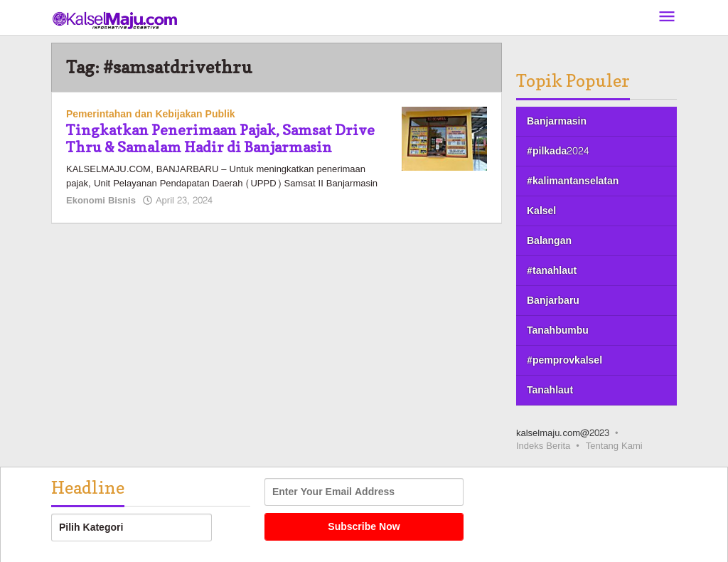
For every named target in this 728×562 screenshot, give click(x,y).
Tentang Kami (614, 446)
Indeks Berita (543, 446)
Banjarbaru (553, 301)
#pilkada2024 (558, 151)
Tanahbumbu (558, 330)
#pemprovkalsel (564, 360)
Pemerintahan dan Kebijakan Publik (151, 114)
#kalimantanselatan (573, 181)
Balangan (549, 241)
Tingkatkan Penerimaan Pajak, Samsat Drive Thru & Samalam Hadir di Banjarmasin (220, 139)
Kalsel (541, 211)
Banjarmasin (557, 121)
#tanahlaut (552, 271)
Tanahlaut (550, 390)
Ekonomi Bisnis (101, 201)
